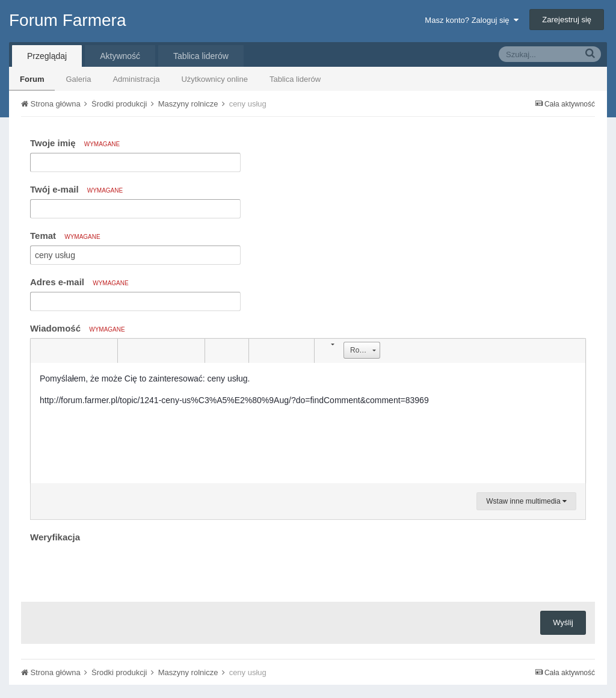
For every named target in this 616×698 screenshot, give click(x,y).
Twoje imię (75, 143)
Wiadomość (78, 328)
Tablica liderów (295, 79)
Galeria (78, 79)
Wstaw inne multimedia (526, 501)
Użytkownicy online (214, 79)
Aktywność (120, 56)
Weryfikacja (55, 537)
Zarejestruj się (567, 20)
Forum (32, 79)
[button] (42, 351)
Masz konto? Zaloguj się (471, 20)
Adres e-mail (79, 282)
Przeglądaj (47, 56)
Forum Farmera (67, 20)
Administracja (136, 79)
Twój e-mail (76, 189)
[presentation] (122, 569)
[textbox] (308, 423)
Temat (65, 236)
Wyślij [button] (563, 622)
